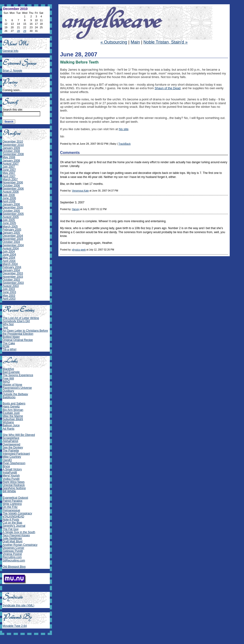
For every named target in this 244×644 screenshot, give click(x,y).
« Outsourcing (114, 42)
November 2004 (13, 239)
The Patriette (11, 451)
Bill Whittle (9, 491)
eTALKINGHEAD (13, 516)
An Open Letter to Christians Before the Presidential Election (25, 332)
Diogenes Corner (13, 548)
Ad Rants (8, 429)
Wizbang (8, 422)
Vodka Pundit (11, 479)
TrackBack (125, 144)
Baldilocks (9, 397)
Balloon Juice (11, 425)
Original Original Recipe (18, 340)
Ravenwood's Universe (17, 388)
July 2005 (9, 220)
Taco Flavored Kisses (16, 535)
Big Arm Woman (13, 410)
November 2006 (13, 182)
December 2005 (13, 207)
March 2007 (10, 179)
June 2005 (9, 223)
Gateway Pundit (13, 551)
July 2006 (9, 195)
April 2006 (9, 201)
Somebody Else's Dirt (16, 321)
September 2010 (13, 145)
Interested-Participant (16, 454)
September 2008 (13, 154)
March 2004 (10, 264)
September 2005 (13, 214)
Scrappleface (11, 438)
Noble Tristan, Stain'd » (166, 42)
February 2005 (12, 230)
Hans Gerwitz (11, 407)
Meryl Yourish (11, 476)
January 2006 (11, 204)
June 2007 (9, 170)
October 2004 (11, 242)
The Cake (9, 343)
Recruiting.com (12, 557)
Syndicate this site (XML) (18, 605)
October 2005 (11, 211)
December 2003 (13, 273)
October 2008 (11, 151)
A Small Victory (12, 469)
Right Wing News (14, 482)
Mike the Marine (13, 416)
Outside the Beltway (15, 394)
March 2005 (10, 226)
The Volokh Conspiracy (17, 513)
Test (5, 328)
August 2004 (11, 248)
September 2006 (13, 189)
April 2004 (9, 261)
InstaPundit (10, 472)
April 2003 (9, 299)
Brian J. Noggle (12, 71)
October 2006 (11, 186)
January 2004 (11, 270)
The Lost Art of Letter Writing (21, 318)
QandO (7, 460)
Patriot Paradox (13, 501)
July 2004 (9, 251)
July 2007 (9, 167)
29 (25, 31)
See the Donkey (13, 447)
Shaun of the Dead (168, 88)
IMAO (6, 382)
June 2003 (9, 292)
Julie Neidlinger (12, 538)
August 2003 (11, 286)
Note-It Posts (11, 520)
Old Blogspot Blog (14, 567)
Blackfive (8, 369)
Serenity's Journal (14, 526)
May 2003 (9, 295)
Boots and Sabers (14, 403)
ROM (6, 346)
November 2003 (13, 277)
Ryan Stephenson (14, 463)
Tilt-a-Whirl (10, 349)
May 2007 (9, 173)
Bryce (6, 466)
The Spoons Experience (18, 375)
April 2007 (9, 176)
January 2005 (11, 233)
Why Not (8, 324)
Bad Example (11, 372)
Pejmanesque (11, 510)
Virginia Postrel (12, 554)
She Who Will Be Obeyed (19, 435)
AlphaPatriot (10, 441)
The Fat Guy (11, 529)
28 (18, 31)
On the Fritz (10, 507)
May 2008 (9, 157)
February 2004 (12, 267)
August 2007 (11, 164)
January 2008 (11, 161)
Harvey (76, 209)
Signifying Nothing (14, 488)
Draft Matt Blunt (13, 541)
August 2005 (11, 217)
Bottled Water (11, 337)
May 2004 (9, 258)
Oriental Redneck (14, 485)
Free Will (8, 379)
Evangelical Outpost (15, 498)
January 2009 (11, 148)
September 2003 (13, 283)
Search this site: (13, 110)
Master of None (12, 385)
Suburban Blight (13, 419)
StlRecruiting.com (14, 560)
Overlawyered (11, 444)
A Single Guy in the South (19, 532)
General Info (10, 51)
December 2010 (13, 142)
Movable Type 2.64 (15, 626)
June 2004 (9, 255)
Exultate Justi (11, 413)
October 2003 (11, 280)
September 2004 (13, 245)
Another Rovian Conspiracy (20, 545)
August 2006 (11, 192)
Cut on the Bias (12, 523)
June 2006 (9, 198)
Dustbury (8, 391)
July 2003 (9, 289)
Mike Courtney (12, 457)
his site (123, 129)
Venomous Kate (80, 191)
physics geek (79, 250)
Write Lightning (12, 504)
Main (135, 42)
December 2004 (13, 236)
